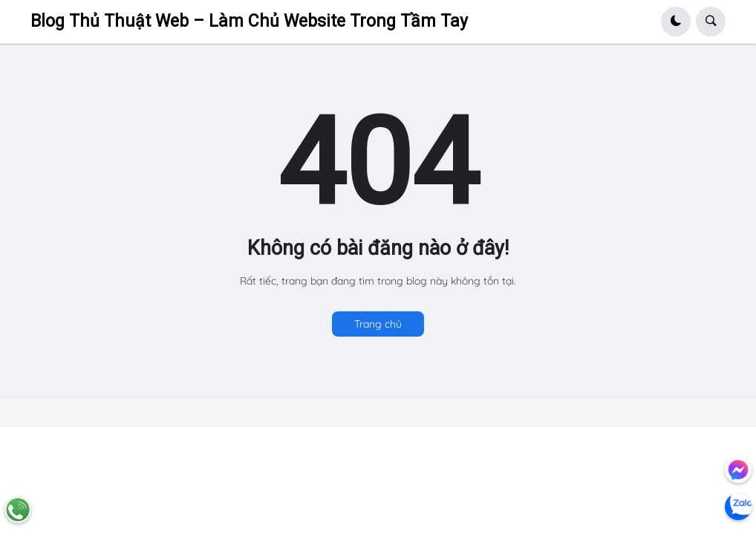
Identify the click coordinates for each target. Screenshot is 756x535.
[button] (676, 22)
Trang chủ (378, 324)
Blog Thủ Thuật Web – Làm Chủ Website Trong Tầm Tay (249, 21)
